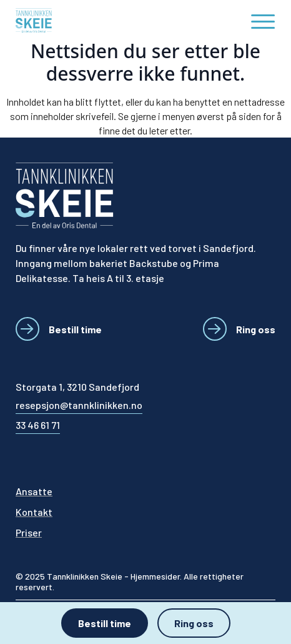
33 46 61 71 (38, 425)
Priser (29, 532)
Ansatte (34, 491)
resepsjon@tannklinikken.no (79, 405)
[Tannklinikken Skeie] (70, 20)
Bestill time (105, 623)
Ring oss (194, 623)
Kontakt (34, 512)
